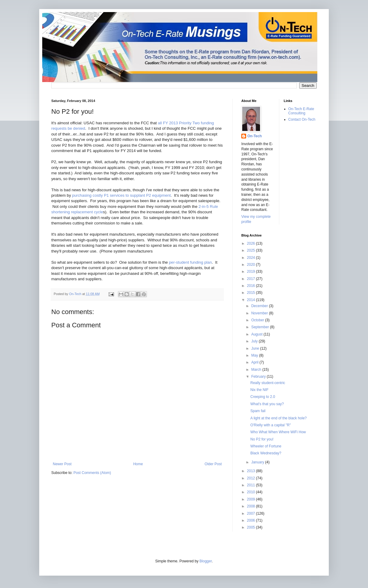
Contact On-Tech (302, 119)
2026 (252, 243)
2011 (252, 485)
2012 (252, 478)
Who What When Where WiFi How (278, 432)
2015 (252, 293)
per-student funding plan (190, 262)
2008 (252, 506)
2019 (252, 272)
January (258, 462)
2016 (252, 286)
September (261, 327)
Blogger (206, 561)
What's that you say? (267, 404)
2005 (252, 527)
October (258, 320)
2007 (252, 513)
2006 (252, 520)
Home (138, 464)
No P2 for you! (262, 439)
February (259, 377)
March (257, 370)
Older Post (213, 464)
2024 (252, 258)
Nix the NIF (259, 390)
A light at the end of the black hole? (279, 418)
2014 (252, 300)
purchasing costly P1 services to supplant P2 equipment (121, 195)
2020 (252, 265)
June (256, 348)
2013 (252, 471)
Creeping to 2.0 (263, 397)
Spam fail (258, 411)
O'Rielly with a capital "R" (271, 425)
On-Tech (255, 136)
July (255, 341)
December (260, 306)
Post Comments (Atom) (92, 473)
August (257, 334)
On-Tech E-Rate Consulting (301, 111)
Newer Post (62, 464)
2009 (252, 499)
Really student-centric (268, 383)
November (260, 313)
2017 (252, 279)
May (255, 355)
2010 (252, 492)
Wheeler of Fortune (266, 446)
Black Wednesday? (266, 453)
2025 (252, 250)
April (255, 362)
